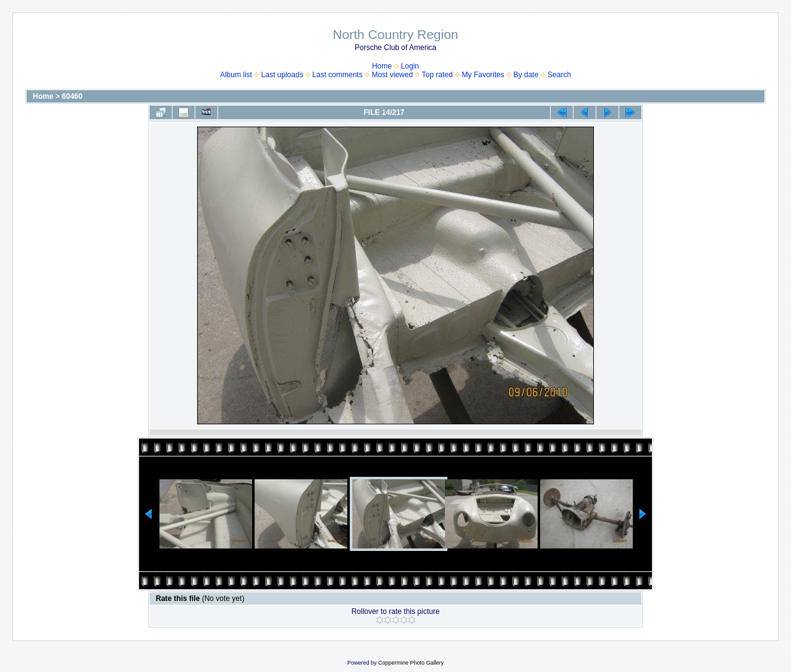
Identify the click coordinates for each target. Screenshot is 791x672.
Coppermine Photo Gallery (411, 663)
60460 (72, 96)
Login (410, 66)
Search (559, 75)
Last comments (337, 75)
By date (526, 75)
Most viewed (392, 75)
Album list (236, 75)
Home (382, 66)
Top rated (438, 75)
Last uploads (282, 75)
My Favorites (483, 75)
